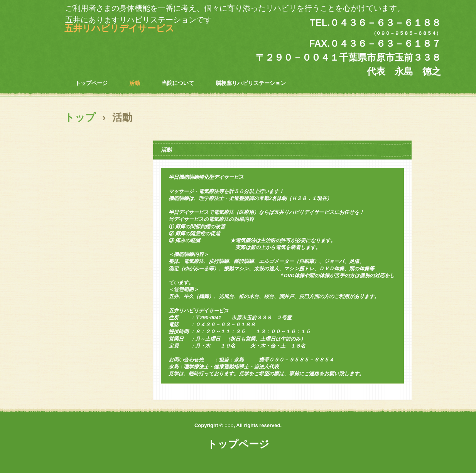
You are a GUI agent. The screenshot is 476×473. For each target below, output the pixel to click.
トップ (80, 117)
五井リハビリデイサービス (119, 28)
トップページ (91, 83)
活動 (135, 83)
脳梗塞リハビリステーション (251, 83)
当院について (178, 83)
